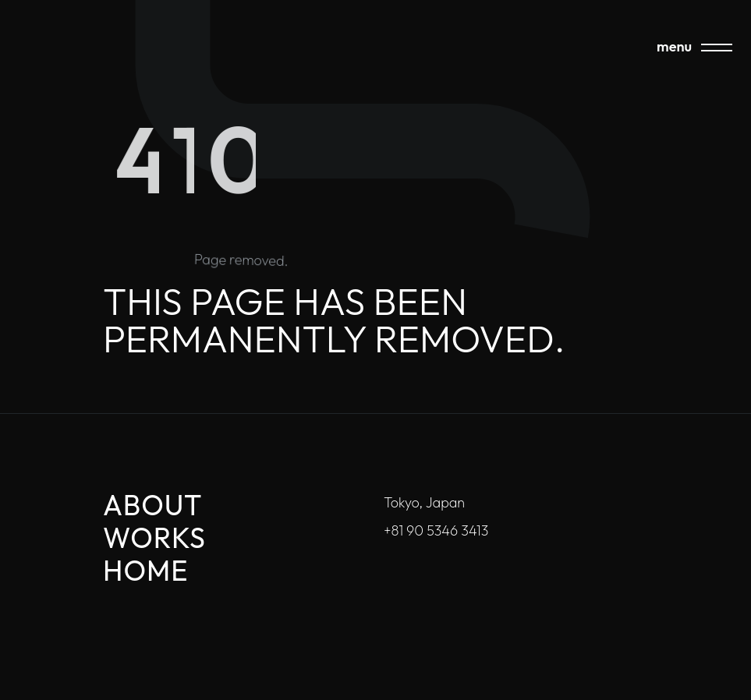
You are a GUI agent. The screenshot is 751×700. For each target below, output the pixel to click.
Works (154, 537)
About (153, 505)
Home (145, 570)
